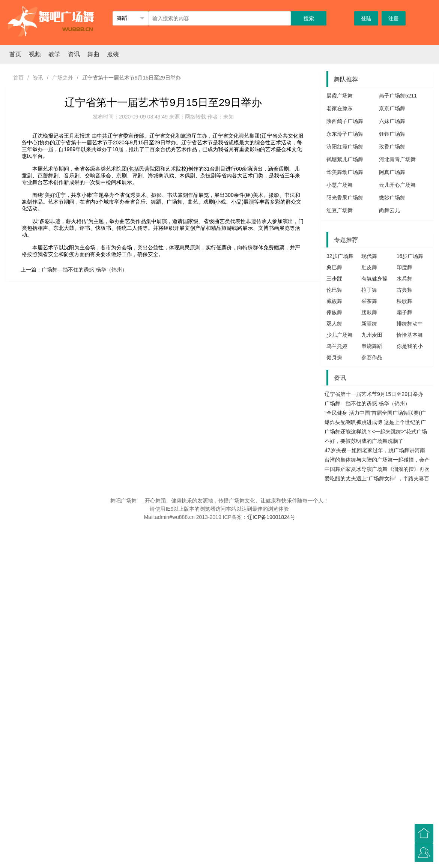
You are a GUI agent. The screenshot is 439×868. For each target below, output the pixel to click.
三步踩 (334, 279)
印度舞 (404, 267)
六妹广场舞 (392, 121)
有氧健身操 (374, 279)
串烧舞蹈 (372, 346)
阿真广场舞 (392, 172)
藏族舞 (334, 301)
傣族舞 (334, 312)
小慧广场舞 (340, 185)
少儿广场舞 (340, 335)
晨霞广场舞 (340, 96)
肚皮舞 (369, 267)
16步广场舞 (410, 256)
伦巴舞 (334, 290)
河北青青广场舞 (397, 159)
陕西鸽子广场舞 (345, 121)
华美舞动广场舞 (345, 172)
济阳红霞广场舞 (345, 147)
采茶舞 (369, 301)
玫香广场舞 (392, 147)
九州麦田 (372, 335)
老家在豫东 (340, 108)
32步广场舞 (340, 256)
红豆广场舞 (340, 210)
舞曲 (93, 54)
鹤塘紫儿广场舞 (345, 159)
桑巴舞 (334, 267)
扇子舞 (404, 312)
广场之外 (63, 78)
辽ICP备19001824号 (271, 517)
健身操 (334, 357)
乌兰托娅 (337, 346)
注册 (394, 18)
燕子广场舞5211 (398, 96)
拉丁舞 (369, 290)
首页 (15, 54)
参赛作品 (372, 357)
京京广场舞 (392, 108)
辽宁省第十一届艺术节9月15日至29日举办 (374, 394)
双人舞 (334, 324)
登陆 (366, 18)
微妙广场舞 (392, 198)
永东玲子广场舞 (345, 134)
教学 (54, 54)
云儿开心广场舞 (397, 185)
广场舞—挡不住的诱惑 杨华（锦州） (84, 270)
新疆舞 (369, 324)
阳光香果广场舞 (345, 198)
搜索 (309, 18)
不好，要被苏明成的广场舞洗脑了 (364, 441)
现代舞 (369, 256)
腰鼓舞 (369, 312)
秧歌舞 (404, 301)
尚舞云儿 (389, 210)
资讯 (74, 54)
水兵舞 (404, 279)
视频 (35, 54)
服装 (113, 54)
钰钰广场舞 (392, 134)
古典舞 (404, 290)
